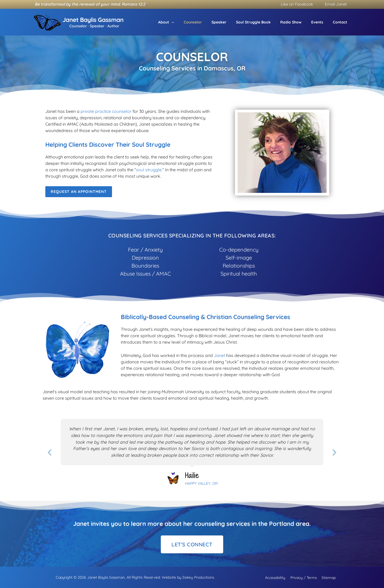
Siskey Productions (198, 577)
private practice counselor (106, 111)
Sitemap (328, 577)
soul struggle (149, 170)
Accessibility (276, 577)
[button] (185, 22)
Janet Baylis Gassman (106, 577)
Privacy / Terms (304, 577)
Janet (219, 355)
